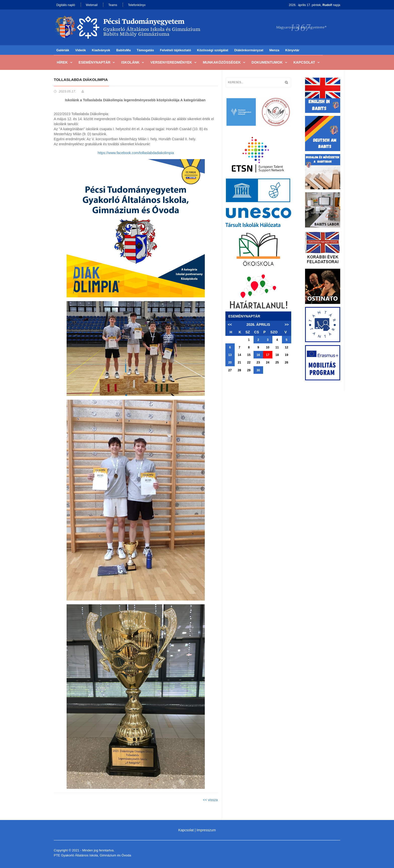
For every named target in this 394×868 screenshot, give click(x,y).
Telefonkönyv (137, 5)
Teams (113, 5)
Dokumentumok (267, 62)
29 (249, 370)
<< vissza (210, 800)
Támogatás (145, 50)
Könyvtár (292, 50)
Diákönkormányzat (249, 50)
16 (258, 355)
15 (249, 355)
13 (230, 355)
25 (277, 362)
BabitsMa (123, 50)
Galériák (63, 50)
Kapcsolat (304, 62)
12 (287, 347)
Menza (274, 50)
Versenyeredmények (171, 62)
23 (258, 362)
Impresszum (206, 830)
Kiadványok (101, 50)
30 (258, 370)
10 (268, 347)
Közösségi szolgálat (213, 50)
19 (287, 355)
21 (239, 362)
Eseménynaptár (95, 62)
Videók (80, 50)
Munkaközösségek (222, 62)
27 (230, 370)
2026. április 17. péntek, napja (314, 5)
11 (277, 347)
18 (277, 355)
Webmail (92, 5)
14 (239, 355)
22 (249, 362)
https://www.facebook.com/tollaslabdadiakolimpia (136, 153)
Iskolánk (130, 62)
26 (287, 362)
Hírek (62, 62)
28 (239, 370)
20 (230, 362)
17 (268, 355)
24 (268, 362)
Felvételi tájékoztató (176, 50)
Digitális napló (66, 5)
